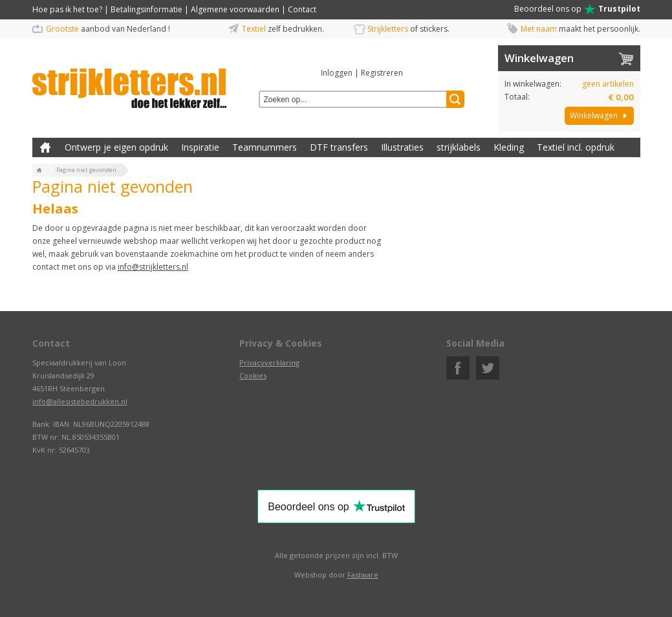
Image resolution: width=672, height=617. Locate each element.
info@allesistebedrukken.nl (80, 401)
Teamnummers (265, 147)
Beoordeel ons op (577, 9)
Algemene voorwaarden (235, 9)
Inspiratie (200, 147)
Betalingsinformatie (146, 9)
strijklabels (459, 147)
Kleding (509, 147)
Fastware (363, 575)
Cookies (253, 375)
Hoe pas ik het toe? (67, 9)
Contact (302, 9)
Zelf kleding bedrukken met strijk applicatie (45, 147)
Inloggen (337, 73)
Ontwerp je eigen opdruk (116, 147)
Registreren (382, 73)
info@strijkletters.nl (153, 267)
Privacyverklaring (269, 363)
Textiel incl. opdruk (576, 147)
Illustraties (402, 147)
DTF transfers (339, 147)
